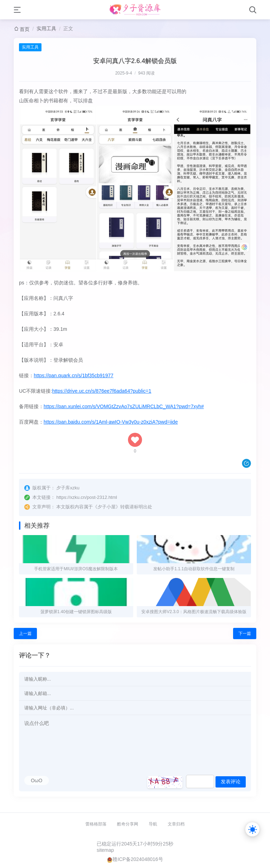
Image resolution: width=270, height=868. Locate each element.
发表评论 (231, 782)
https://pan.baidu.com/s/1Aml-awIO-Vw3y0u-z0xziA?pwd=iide (111, 422)
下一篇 (245, 634)
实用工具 (46, 28)
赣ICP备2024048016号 (138, 859)
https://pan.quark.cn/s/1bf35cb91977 (74, 375)
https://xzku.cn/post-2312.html (87, 497)
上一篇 (25, 634)
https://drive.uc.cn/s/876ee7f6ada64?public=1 (102, 391)
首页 (25, 29)
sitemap (105, 850)
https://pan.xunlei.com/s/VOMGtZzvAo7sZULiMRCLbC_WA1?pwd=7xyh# (124, 406)
